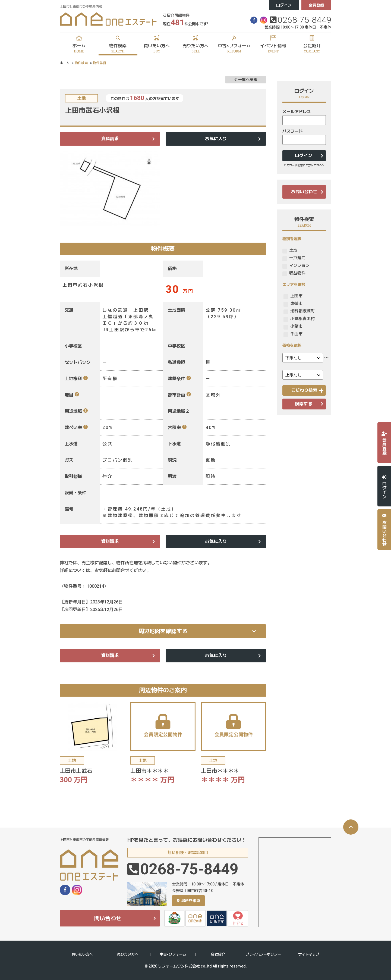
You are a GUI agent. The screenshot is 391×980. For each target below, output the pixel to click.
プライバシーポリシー (263, 954)
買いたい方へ (82, 954)
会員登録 (316, 5)
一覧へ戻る (246, 80)
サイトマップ (309, 954)
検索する (304, 404)
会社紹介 (218, 954)
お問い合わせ (304, 192)
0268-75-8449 (304, 20)
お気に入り (216, 139)
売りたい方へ (128, 954)
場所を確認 (188, 901)
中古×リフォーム (173, 954)
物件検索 (81, 63)
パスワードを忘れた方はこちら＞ (304, 165)
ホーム (65, 63)
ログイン (284, 5)
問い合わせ (108, 918)
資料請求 (110, 139)
